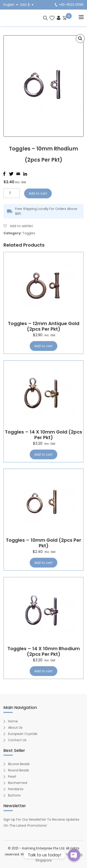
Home (13, 721)
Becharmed (18, 783)
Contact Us (17, 740)
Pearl (12, 777)
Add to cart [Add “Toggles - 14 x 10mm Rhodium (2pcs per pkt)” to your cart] (43, 671)
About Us (15, 728)
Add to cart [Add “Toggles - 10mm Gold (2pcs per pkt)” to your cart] (43, 563)
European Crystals (23, 734)
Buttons (14, 795)
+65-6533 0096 (69, 5)
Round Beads (19, 770)
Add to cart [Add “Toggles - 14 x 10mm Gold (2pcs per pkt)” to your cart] (43, 454)
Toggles (29, 233)
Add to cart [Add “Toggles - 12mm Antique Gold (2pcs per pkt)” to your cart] (43, 346)
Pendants (16, 789)
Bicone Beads (19, 764)
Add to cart (38, 193)
